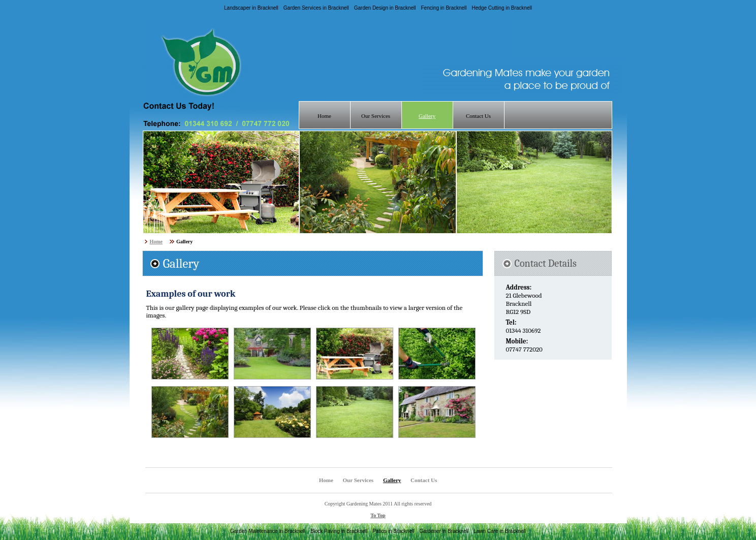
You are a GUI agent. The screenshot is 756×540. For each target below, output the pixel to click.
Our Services (376, 116)
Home (324, 116)
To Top (378, 515)
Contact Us (478, 116)
